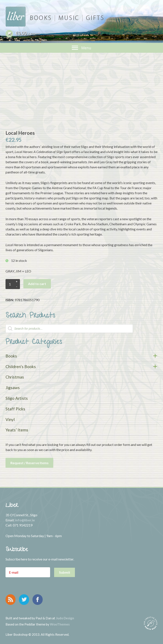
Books (11, 356)
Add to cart (37, 284)
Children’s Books (21, 367)
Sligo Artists (17, 398)
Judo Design (65, 618)
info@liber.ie (25, 520)
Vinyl (10, 419)
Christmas (15, 377)
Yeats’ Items (17, 430)
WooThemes (60, 624)
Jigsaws (13, 388)
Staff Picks (15, 409)
